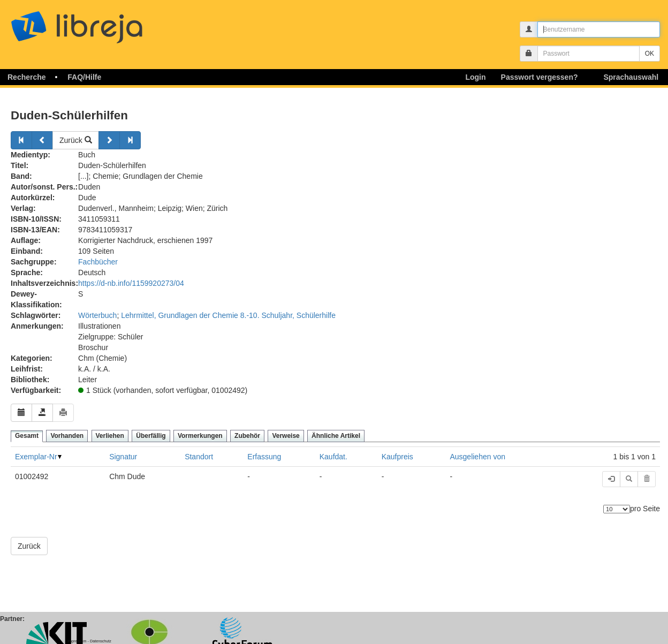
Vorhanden (67, 436)
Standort (199, 457)
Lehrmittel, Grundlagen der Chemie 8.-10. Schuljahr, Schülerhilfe (228, 315)
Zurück (76, 140)
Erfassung (264, 457)
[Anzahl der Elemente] (617, 509)
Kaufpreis (397, 457)
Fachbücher (98, 262)
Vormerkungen (200, 436)
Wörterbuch (97, 315)
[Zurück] (21, 140)
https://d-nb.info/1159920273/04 (131, 283)
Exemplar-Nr (36, 457)
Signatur (123, 457)
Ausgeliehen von (477, 457)
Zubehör (247, 436)
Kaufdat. (333, 457)
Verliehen (110, 436)
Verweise (286, 436)
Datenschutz (101, 641)
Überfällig (151, 436)
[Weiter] (109, 140)
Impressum (77, 641)
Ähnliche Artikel (336, 436)
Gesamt (27, 436)
